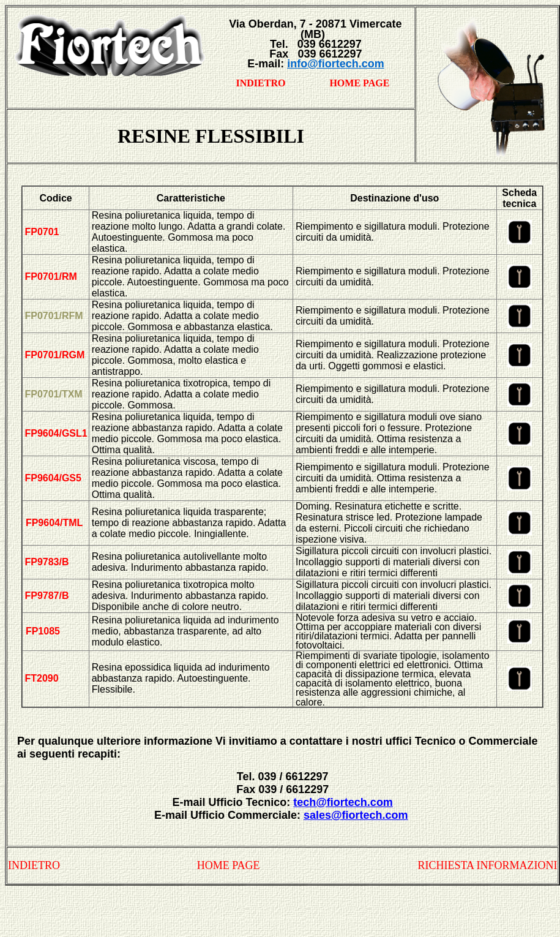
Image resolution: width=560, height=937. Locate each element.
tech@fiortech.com (343, 802)
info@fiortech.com (336, 64)
